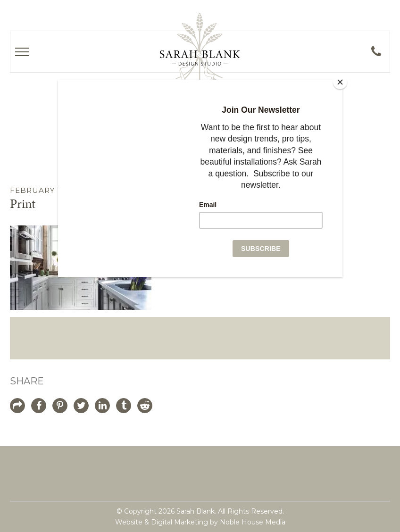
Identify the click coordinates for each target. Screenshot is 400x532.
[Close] (340, 82)
